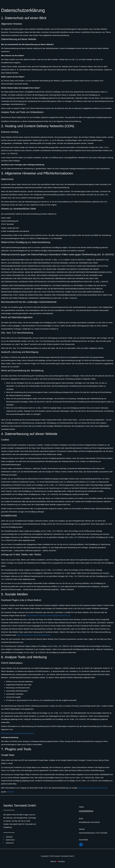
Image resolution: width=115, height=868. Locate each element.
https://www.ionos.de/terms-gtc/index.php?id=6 (19, 733)
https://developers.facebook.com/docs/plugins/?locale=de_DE (50, 616)
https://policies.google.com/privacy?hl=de (93, 788)
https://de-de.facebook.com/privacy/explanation (35, 635)
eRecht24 (11, 792)
